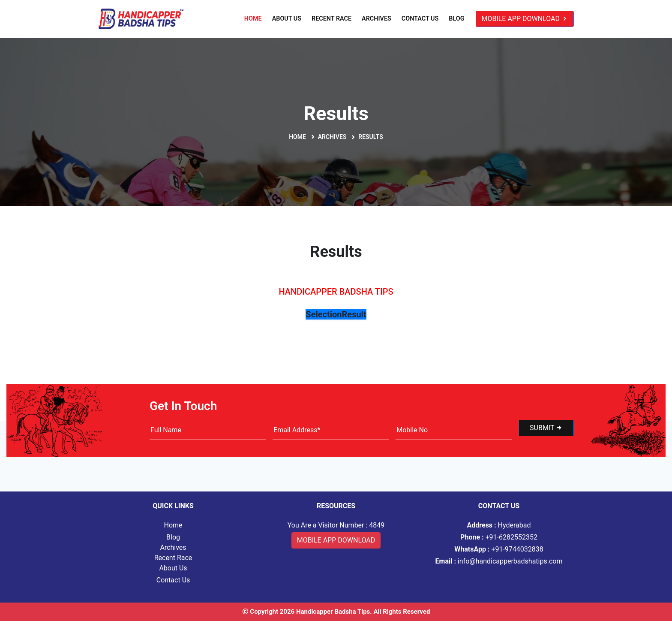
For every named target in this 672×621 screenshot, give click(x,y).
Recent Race (331, 19)
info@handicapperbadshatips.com (499, 561)
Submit (546, 428)
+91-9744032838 (499, 549)
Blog (456, 19)
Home (253, 19)
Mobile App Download (525, 19)
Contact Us (420, 19)
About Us (287, 19)
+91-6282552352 (499, 537)
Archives (376, 19)
